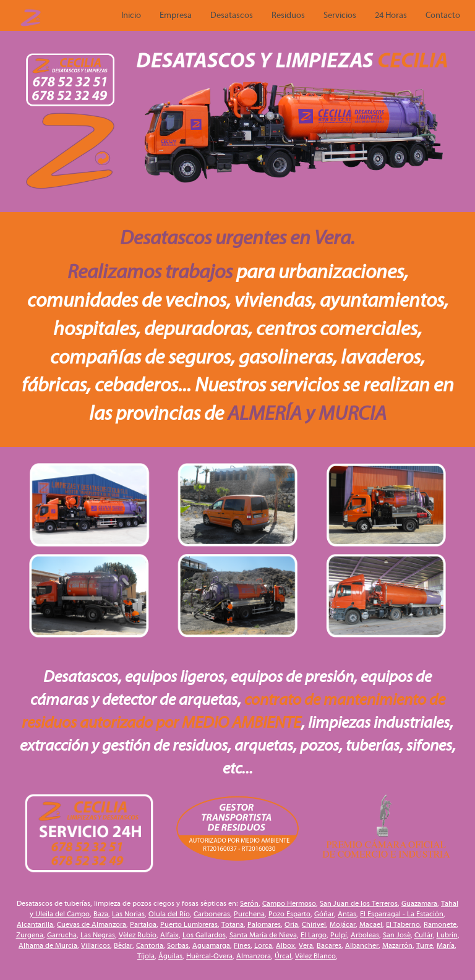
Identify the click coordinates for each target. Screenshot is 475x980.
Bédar (123, 945)
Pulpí (339, 935)
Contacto (443, 15)
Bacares (329, 945)
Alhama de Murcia (48, 945)
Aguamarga (211, 945)
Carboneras (212, 914)
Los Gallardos (204, 935)
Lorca (263, 945)
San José (397, 935)
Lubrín (447, 935)
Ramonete (440, 924)
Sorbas (178, 945)
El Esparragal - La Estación (402, 914)
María (446, 945)
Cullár (424, 935)
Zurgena (30, 935)
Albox (285, 945)
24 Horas (391, 15)
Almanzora (254, 956)
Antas (347, 914)
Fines (242, 945)
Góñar (324, 914)
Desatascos (232, 15)
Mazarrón (397, 945)
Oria (291, 924)
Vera (306, 945)
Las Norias (128, 914)
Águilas (170, 956)
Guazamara (419, 903)
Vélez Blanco (315, 956)
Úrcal (283, 956)
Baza (101, 914)
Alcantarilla (35, 924)
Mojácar (343, 924)
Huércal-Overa (209, 956)
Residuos (288, 15)
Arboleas (365, 935)
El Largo (314, 935)
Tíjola (146, 956)
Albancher (362, 945)
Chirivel (314, 924)
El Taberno (403, 924)
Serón (249, 903)
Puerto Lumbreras (189, 924)
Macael (371, 924)
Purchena (249, 914)
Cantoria (150, 945)
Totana (233, 924)
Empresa (176, 15)
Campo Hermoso (289, 903)
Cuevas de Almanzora (92, 924)
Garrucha (62, 935)
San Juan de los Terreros (359, 903)
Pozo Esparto (289, 914)
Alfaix (169, 935)
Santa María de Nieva (263, 935)
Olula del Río (169, 914)
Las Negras (98, 935)
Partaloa (143, 924)
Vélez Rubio (138, 935)
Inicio (131, 15)
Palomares (264, 924)
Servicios (340, 15)
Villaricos (96, 945)
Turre (425, 945)
